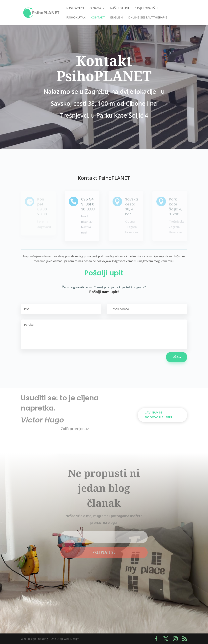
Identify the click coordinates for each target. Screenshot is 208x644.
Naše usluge (120, 8)
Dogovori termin (159, 398)
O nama (95, 8)
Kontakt (98, 18)
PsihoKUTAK (76, 18)
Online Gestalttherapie (148, 18)
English (117, 18)
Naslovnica (75, 8)
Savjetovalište (147, 8)
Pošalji (177, 357)
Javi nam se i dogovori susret (159, 415)
